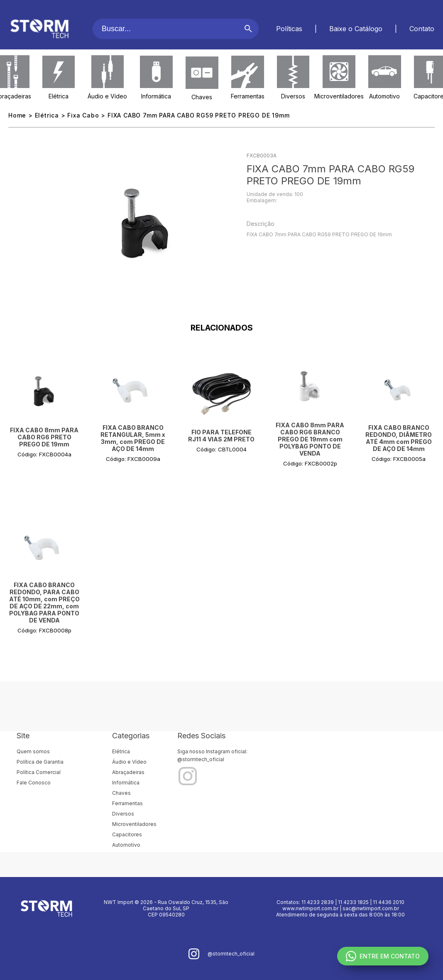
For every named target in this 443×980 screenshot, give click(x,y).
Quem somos (33, 751)
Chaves (202, 97)
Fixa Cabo (83, 115)
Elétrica (59, 96)
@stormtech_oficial (201, 759)
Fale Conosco (34, 783)
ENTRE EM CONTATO (383, 956)
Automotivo (384, 96)
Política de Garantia (40, 762)
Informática (156, 96)
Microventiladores (339, 96)
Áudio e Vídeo (107, 96)
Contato (422, 29)
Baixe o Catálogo (356, 29)
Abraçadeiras (128, 772)
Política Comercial (39, 772)
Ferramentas (248, 96)
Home (17, 115)
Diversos (293, 96)
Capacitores (127, 834)
